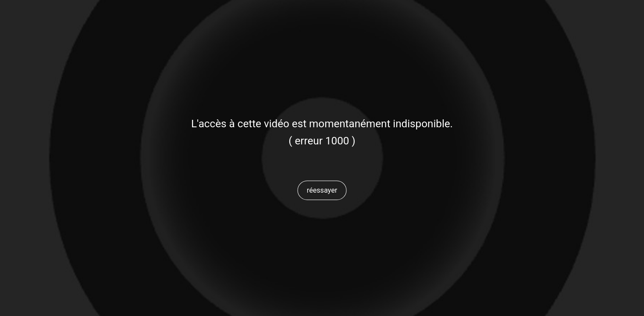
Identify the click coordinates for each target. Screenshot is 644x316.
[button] (322, 190)
